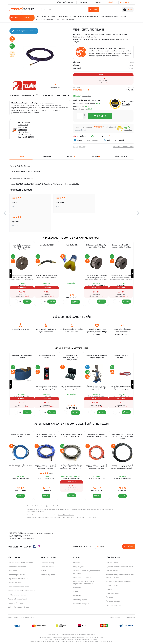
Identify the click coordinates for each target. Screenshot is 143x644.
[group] (22, 274)
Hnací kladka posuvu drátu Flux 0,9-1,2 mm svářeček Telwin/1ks (22, 247)
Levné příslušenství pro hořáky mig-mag (100, 509)
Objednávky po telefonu (18, 579)
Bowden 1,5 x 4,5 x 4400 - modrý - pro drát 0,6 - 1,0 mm (46, 436)
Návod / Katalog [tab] (121, 157)
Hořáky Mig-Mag (93, 17)
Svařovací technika (49, 17)
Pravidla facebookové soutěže (20, 563)
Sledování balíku (47, 567)
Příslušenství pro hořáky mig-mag (113, 17)
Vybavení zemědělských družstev (120, 567)
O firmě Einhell (112, 563)
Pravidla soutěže (15, 583)
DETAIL (21, 496)
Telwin (131, 62)
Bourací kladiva (112, 585)
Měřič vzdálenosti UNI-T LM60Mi (47, 357)
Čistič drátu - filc (72, 245)
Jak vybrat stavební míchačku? (119, 581)
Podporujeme (79, 567)
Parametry (47, 157)
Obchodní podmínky (16, 575)
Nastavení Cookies (15, 603)
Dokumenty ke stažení (17, 567)
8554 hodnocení (110, 127)
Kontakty (99, 2)
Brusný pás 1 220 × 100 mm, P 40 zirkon (22, 357)
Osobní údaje (131, 617)
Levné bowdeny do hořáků (35, 511)
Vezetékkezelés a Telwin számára (86, 517)
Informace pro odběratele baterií (22, 591)
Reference (77, 588)
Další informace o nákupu (19, 607)
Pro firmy (84, 2)
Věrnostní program (65, 2)
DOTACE (44, 571)
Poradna (77, 563)
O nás (75, 592)
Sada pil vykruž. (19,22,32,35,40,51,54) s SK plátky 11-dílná (72, 358)
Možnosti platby (47, 563)
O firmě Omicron (113, 571)
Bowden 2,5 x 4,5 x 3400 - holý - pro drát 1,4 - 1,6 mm (72, 436)
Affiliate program (80, 600)
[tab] (71, 157)
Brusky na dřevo (113, 593)
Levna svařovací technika (35, 509)
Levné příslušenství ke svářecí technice (57, 509)
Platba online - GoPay (17, 595)
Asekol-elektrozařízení (17, 599)
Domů (37, 17)
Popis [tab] (22, 157)
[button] (5, 213)
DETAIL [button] (75, 302)
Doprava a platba (48, 575)
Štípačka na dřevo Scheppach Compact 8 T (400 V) (96, 357)
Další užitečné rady (114, 605)
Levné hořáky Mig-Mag (79, 509)
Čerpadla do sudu (113, 601)
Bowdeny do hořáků (45, 19)
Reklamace (12, 571)
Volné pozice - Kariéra (82, 577)
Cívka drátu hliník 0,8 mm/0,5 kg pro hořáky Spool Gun (96, 246)
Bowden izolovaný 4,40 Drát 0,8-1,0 (21, 436)
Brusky (109, 589)
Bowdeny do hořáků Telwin (123, 147)
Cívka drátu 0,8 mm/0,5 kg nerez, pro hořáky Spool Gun (121, 246)
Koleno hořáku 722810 (47, 245)
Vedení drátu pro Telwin (66, 515)
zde (93, 634)
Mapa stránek (115, 617)
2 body (126, 104)
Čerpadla (110, 597)
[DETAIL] (65, 302)
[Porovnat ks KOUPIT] (16, 302)
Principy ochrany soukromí (19, 587)
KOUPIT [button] (28, 302)
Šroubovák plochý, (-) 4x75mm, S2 (121, 357)
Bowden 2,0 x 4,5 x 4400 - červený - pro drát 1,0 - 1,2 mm (97, 436)
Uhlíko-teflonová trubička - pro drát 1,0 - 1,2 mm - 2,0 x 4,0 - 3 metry (122, 437)
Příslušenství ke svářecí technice (72, 17)
